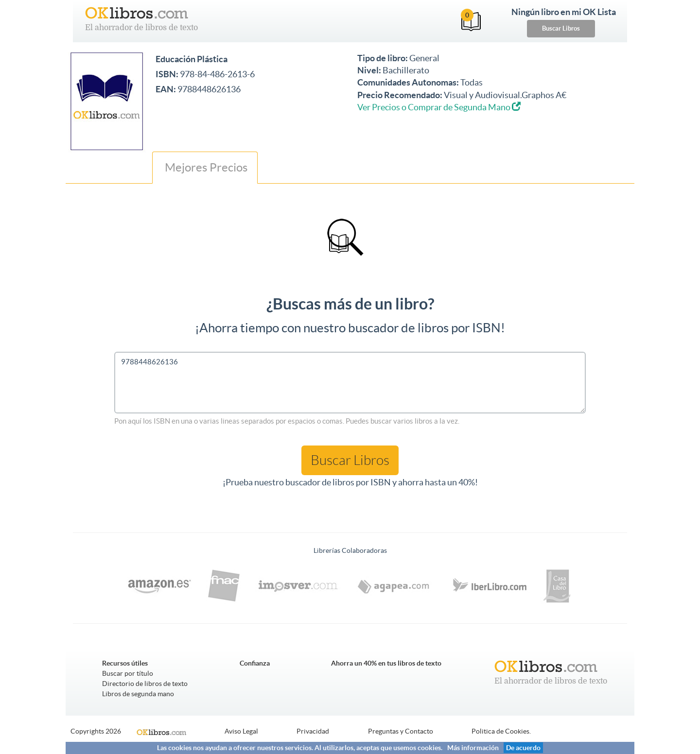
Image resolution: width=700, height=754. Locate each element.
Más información (473, 748)
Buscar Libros (561, 28)
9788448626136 (350, 383)
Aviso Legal (241, 731)
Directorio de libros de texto (145, 684)
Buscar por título (128, 673)
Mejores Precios (205, 167)
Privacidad (313, 731)
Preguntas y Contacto (401, 731)
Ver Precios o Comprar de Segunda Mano (439, 107)
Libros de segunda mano (138, 694)
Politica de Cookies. (501, 731)
